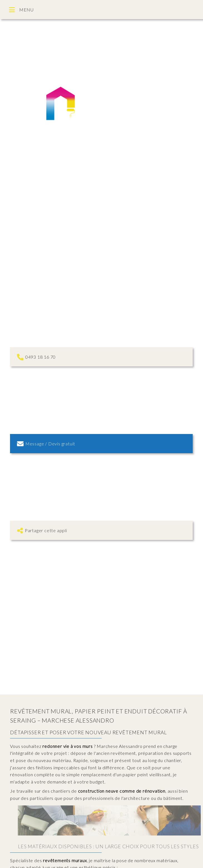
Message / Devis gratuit (47, 444)
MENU (22, 10)
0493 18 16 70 (36, 357)
